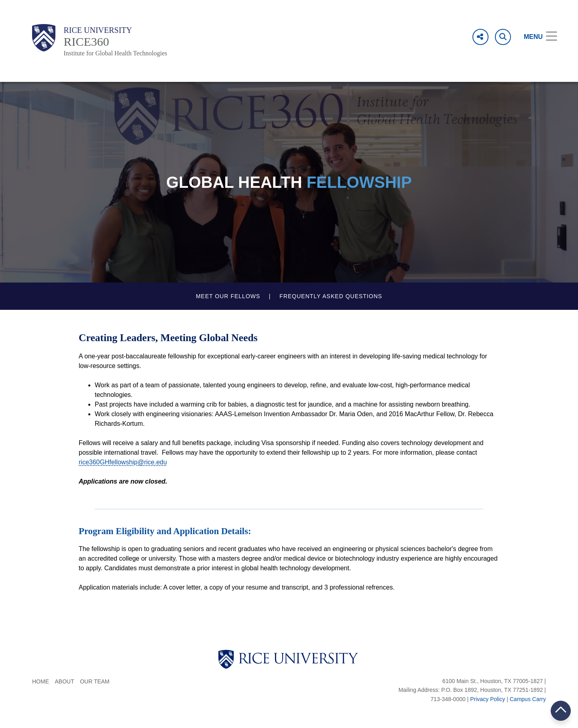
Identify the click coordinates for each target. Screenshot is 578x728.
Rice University (98, 30)
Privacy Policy (487, 699)
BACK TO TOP (561, 711)
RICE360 (86, 42)
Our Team (95, 681)
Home (41, 681)
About (64, 681)
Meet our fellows (228, 296)
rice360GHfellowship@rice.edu (123, 462)
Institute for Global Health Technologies (115, 53)
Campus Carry (528, 699)
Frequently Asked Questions (331, 296)
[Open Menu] (535, 37)
